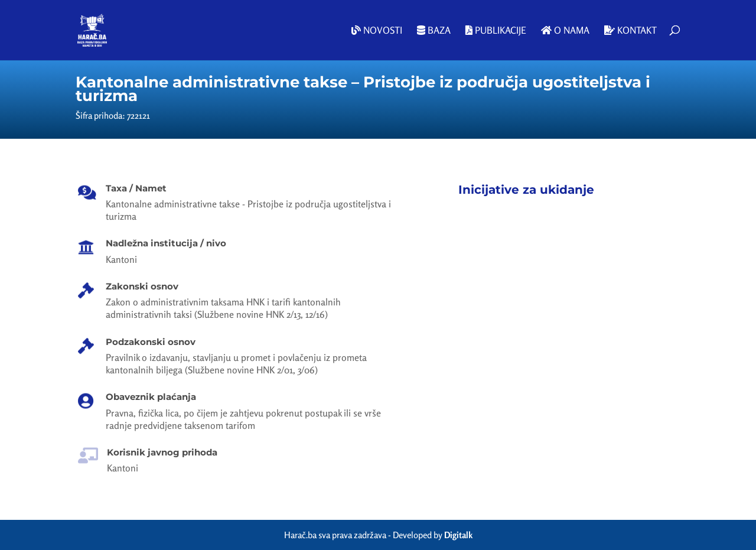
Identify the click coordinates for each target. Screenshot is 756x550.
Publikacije (496, 31)
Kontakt (630, 31)
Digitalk (458, 535)
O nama (565, 31)
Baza (434, 31)
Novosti (377, 31)
